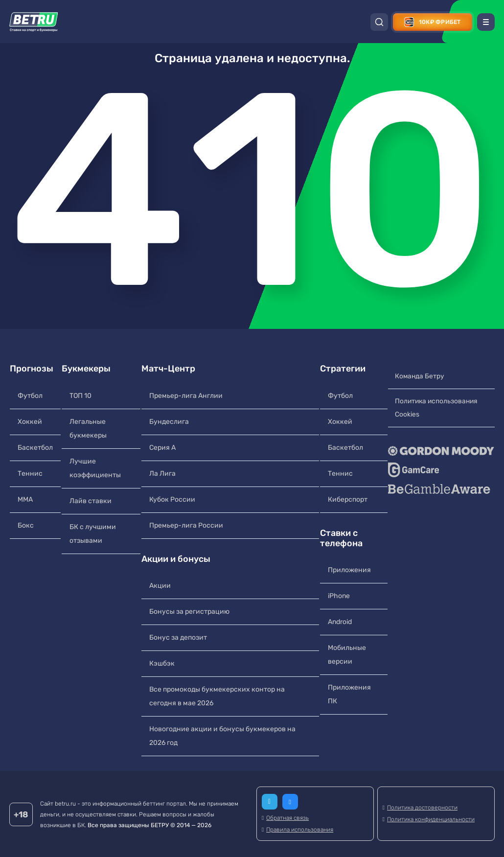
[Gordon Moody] (441, 451)
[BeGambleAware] (441, 489)
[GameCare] (441, 470)
